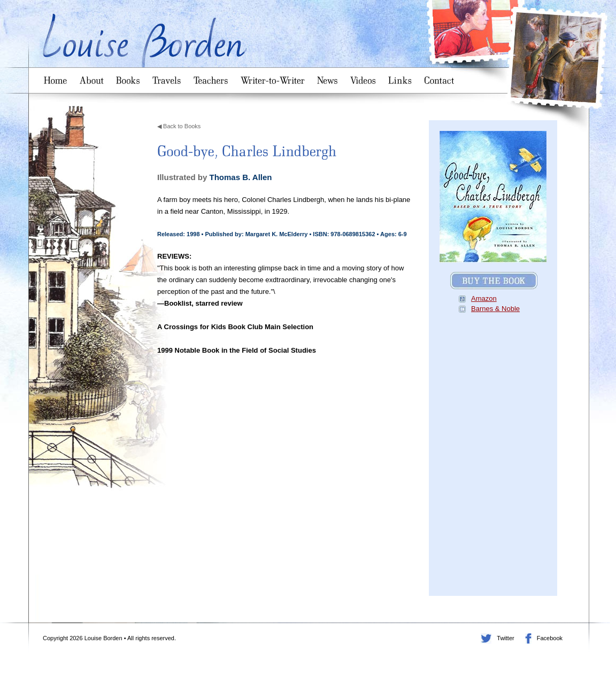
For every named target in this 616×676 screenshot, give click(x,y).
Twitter (486, 639)
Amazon (484, 298)
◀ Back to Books (179, 126)
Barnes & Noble (495, 309)
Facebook (528, 639)
